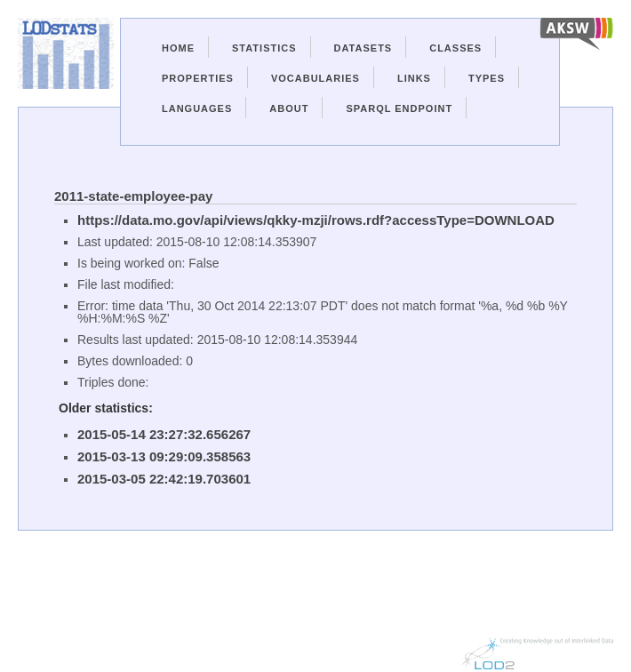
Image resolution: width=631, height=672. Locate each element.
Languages (197, 108)
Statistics (264, 48)
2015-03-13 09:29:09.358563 (164, 456)
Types (487, 78)
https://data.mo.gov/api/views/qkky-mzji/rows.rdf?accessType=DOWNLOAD (316, 220)
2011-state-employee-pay (133, 196)
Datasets (363, 48)
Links (414, 78)
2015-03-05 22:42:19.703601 (164, 479)
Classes (455, 48)
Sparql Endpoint (399, 108)
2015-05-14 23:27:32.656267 (164, 434)
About (289, 108)
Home (178, 48)
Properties (198, 78)
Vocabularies (315, 78)
